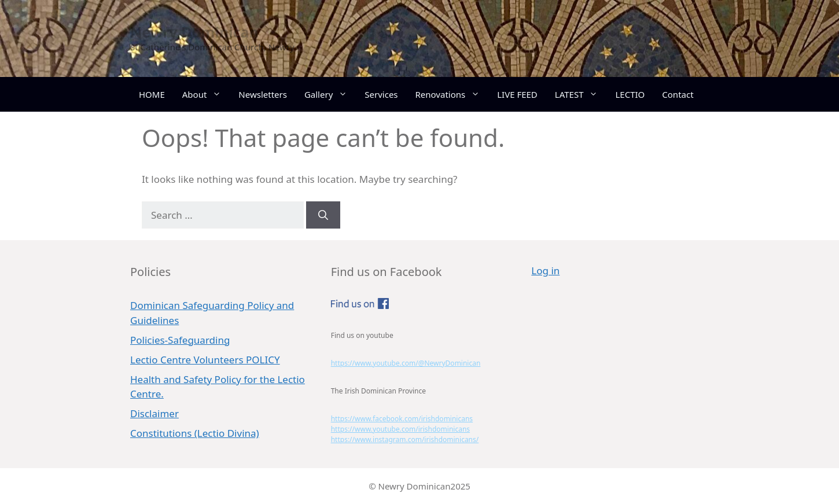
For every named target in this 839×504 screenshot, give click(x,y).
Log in (545, 271)
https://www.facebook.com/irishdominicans (402, 419)
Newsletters (263, 94)
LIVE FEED (517, 94)
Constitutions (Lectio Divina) (195, 433)
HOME (152, 94)
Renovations (452, 94)
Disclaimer (154, 413)
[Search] (323, 215)
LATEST (581, 94)
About (206, 94)
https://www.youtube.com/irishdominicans (400, 429)
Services (381, 94)
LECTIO (630, 94)
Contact (678, 94)
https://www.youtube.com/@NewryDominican (406, 363)
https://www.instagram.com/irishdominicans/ (405, 439)
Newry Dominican (194, 32)
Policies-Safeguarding (180, 340)
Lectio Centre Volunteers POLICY (205, 360)
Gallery (330, 94)
